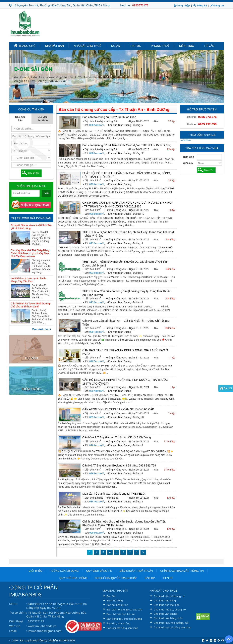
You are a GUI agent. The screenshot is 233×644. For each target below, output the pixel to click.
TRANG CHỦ (25, 46)
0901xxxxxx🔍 (97, 332)
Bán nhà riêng (115, 601)
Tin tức (135, 46)
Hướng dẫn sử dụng (64, 571)
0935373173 (140, 5)
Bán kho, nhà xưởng (118, 623)
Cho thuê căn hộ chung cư (169, 596)
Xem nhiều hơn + (42, 329)
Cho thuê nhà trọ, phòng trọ (170, 610)
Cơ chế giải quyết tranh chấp (116, 578)
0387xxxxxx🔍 (97, 502)
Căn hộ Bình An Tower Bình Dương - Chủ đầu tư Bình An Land (31, 305)
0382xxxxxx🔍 (97, 125)
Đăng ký (200, 6)
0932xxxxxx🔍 (97, 243)
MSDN (13, 604)
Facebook (186, 140)
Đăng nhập (182, 6)
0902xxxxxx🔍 (97, 214)
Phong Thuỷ (160, 46)
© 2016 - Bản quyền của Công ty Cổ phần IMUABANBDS (42, 640)
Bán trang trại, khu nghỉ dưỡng (124, 619)
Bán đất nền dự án (117, 605)
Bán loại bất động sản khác (122, 628)
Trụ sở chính (18, 613)
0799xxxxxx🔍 (97, 184)
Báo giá (150, 578)
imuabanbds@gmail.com (45, 631)
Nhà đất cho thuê (88, 46)
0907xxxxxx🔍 (97, 361)
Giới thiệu (35, 571)
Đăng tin (217, 6)
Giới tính (188, 163)
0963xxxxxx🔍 (97, 445)
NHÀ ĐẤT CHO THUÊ (164, 591)
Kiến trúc (187, 46)
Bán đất (111, 596)
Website (15, 626)
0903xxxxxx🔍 (97, 533)
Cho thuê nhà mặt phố (167, 605)
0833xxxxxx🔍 (97, 417)
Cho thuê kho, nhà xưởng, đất (171, 623)
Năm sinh (189, 157)
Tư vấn (209, 46)
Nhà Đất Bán (55, 46)
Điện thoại (16, 621)
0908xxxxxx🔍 (97, 153)
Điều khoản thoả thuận (136, 571)
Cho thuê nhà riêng (165, 601)
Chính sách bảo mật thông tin (182, 571)
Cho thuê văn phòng (165, 614)
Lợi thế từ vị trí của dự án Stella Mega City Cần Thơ (28, 280)
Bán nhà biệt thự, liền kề (121, 614)
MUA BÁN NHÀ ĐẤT (115, 591)
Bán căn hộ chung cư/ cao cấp (124, 610)
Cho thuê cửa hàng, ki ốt (168, 618)
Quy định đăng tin (99, 571)
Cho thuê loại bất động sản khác (172, 627)
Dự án (116, 46)
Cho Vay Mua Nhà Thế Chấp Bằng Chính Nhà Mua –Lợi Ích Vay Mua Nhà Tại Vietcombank (30, 253)
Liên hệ (168, 578)
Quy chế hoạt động (73, 578)
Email (13, 631)
